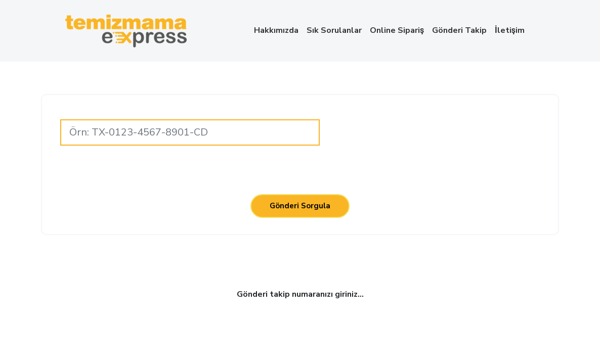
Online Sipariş (397, 30)
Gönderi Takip (459, 30)
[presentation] (437, 131)
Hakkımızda (276, 30)
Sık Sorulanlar (334, 30)
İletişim (510, 30)
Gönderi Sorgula (300, 206)
